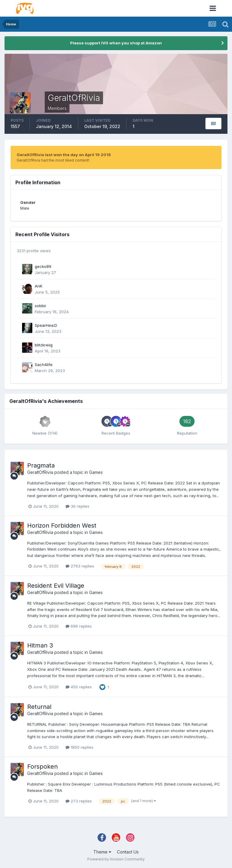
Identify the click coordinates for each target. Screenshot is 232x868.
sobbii (40, 306)
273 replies (79, 801)
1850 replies (79, 747)
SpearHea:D (46, 325)
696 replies (79, 626)
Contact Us (128, 852)
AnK (39, 286)
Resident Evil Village (56, 586)
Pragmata (41, 465)
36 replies (77, 506)
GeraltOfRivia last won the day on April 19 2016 (64, 155)
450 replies (79, 687)
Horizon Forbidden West (62, 526)
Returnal (39, 707)
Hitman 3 (40, 645)
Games (96, 472)
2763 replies (80, 566)
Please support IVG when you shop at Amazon (116, 43)
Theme (102, 852)
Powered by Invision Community (116, 859)
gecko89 (43, 266)
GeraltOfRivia (40, 472)
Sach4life (44, 365)
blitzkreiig (44, 345)
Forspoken (42, 767)
